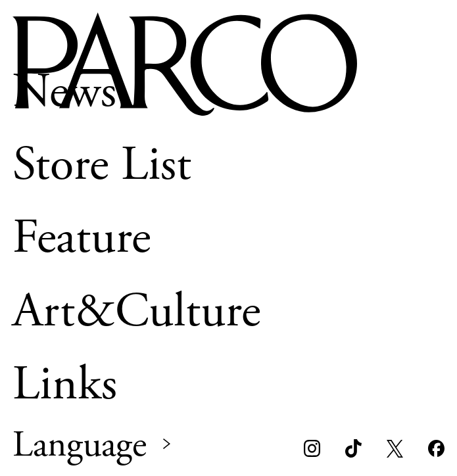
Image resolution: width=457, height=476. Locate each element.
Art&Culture (136, 311)
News (64, 92)
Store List (102, 165)
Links (65, 384)
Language (80, 446)
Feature (82, 238)
